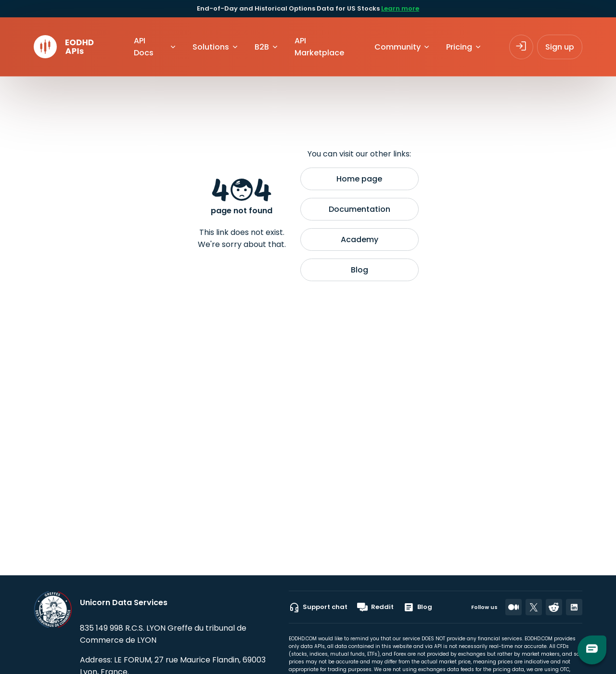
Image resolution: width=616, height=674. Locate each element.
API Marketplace (319, 47)
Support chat (318, 607)
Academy (359, 240)
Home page (359, 179)
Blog (359, 270)
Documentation (359, 209)
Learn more (400, 8)
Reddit (375, 607)
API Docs (144, 47)
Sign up (560, 47)
